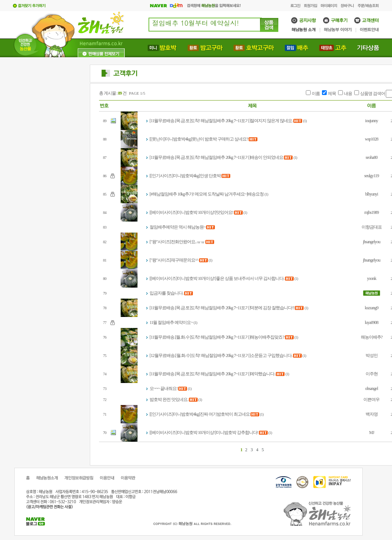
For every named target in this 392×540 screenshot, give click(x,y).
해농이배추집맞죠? (267, 337)
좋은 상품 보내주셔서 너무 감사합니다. (250, 278)
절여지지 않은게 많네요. (271, 121)
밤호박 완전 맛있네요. (169, 399)
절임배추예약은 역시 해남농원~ (178, 227)
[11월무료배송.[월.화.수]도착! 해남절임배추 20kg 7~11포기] (200, 337)
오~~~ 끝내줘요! (164, 388)
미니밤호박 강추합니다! (237, 433)
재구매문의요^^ (185, 260)
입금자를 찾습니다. (166, 293)
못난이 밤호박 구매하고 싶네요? (220, 139)
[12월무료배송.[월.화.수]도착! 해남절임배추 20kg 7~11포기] (200, 355)
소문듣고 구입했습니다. (271, 355)
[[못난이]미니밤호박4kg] (171, 139)
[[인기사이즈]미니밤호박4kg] (175, 176)
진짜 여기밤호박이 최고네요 (225, 414)
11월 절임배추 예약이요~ (171, 322)
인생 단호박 (210, 176)
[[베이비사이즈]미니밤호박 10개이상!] (183, 212)
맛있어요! (225, 212)
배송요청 (256, 194)
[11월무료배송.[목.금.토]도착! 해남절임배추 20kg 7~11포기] (200, 121)
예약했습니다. (263, 374)
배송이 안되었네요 (267, 157)
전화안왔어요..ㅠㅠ (188, 242)
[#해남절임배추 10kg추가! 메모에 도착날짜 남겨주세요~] (199, 194)
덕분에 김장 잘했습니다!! (272, 308)
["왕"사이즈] (160, 242)
